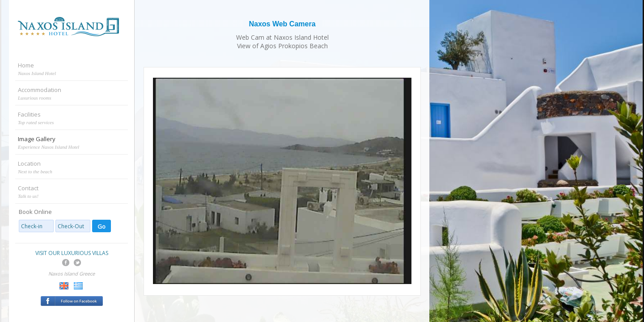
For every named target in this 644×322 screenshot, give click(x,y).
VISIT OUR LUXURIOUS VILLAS (72, 253)
